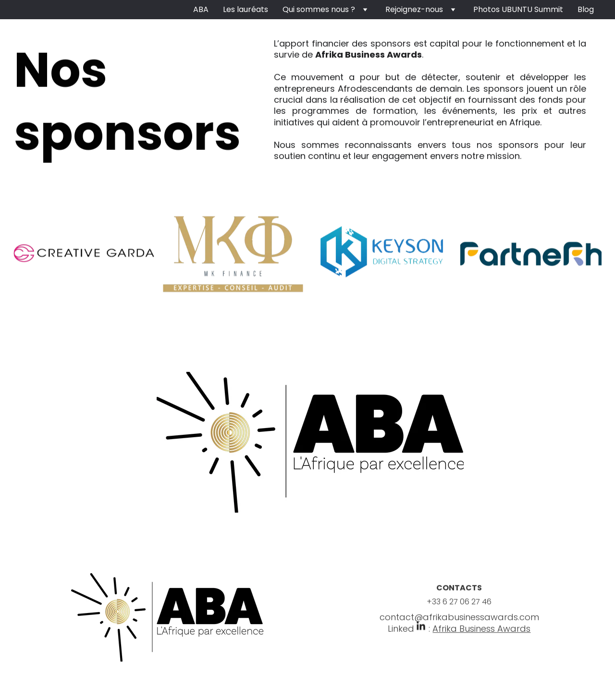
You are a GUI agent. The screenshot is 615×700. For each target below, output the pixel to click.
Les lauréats (246, 9)
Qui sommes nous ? (319, 9)
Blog (586, 9)
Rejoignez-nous (414, 9)
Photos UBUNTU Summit (518, 9)
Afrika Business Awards (481, 632)
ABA (201, 9)
